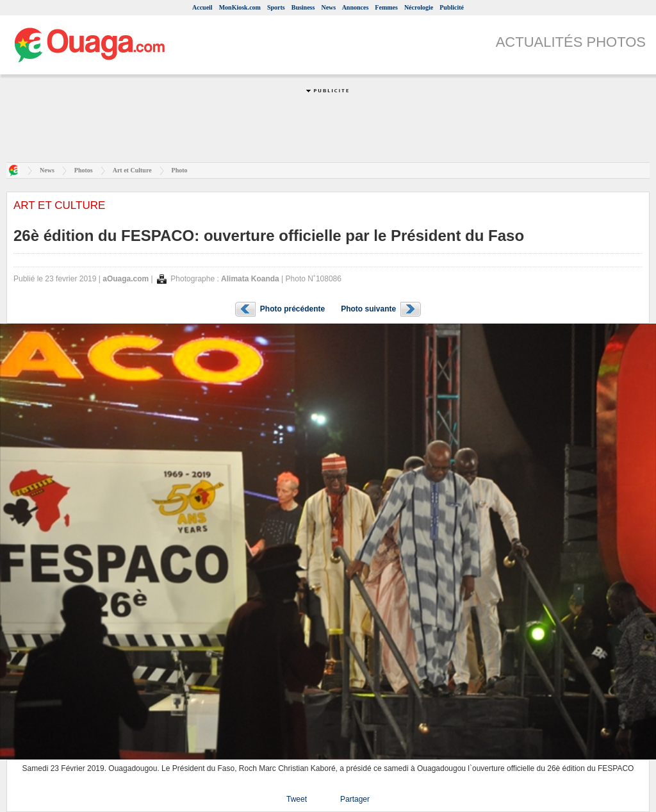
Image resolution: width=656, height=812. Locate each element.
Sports (276, 7)
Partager (355, 799)
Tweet (297, 799)
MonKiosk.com (240, 7)
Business (303, 7)
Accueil (202, 7)
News (328, 7)
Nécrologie (419, 7)
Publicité (452, 7)
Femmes (386, 7)
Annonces (356, 7)
